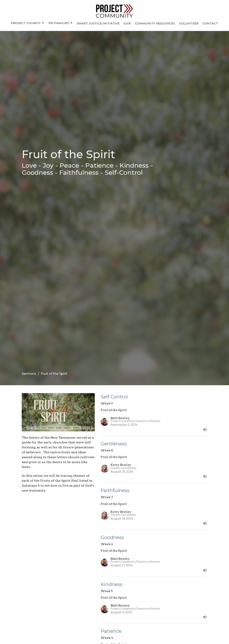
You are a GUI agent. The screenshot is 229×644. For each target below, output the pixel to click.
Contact (210, 23)
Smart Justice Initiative (98, 23)
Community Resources (155, 23)
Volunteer (189, 23)
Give (127, 23)
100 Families (61, 23)
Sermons (29, 374)
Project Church (28, 23)
